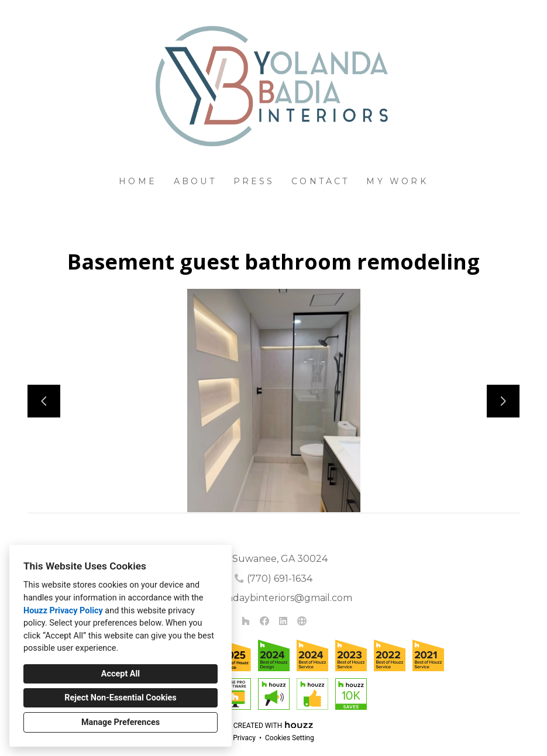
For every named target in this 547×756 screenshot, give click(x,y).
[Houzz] (246, 621)
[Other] (302, 621)
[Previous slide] (44, 401)
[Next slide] (503, 401)
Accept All (121, 674)
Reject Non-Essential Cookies (120, 698)
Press (254, 181)
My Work (397, 181)
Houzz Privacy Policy (63, 611)
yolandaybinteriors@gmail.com (280, 598)
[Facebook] (264, 621)
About (195, 181)
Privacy (244, 738)
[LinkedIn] (283, 621)
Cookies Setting (290, 738)
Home (138, 181)
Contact (320, 181)
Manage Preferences (121, 722)
